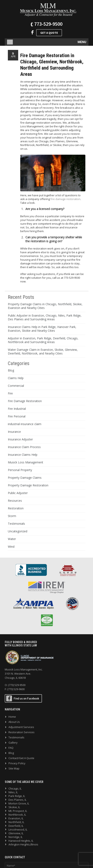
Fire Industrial (17, 409)
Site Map (14, 768)
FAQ (11, 748)
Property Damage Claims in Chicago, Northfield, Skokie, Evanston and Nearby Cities (45, 306)
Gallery (13, 743)
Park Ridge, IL (17, 796)
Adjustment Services (21, 727)
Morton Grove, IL (19, 803)
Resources (15, 501)
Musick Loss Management (26, 462)
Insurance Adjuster (20, 439)
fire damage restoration (65, 199)
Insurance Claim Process (24, 447)
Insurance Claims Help (23, 455)
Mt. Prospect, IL (18, 811)
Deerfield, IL (16, 826)
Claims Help (16, 378)
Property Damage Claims (25, 478)
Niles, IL (13, 792)
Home (12, 717)
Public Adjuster (18, 493)
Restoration (16, 508)
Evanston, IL (16, 818)
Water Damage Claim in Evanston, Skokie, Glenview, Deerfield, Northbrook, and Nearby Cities (43, 351)
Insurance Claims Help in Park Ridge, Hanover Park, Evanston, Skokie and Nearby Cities (42, 329)
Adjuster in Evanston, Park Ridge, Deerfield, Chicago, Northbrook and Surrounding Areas (43, 340)
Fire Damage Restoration (25, 401)
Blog (11, 370)
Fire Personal (17, 416)
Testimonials (16, 524)
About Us (14, 722)
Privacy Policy (17, 763)
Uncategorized (18, 531)
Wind (11, 547)
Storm (12, 516)
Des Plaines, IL (17, 800)
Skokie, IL (14, 807)
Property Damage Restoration (28, 485)
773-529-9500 (48, 24)
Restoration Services (21, 732)
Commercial (16, 386)
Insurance (14, 432)
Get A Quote (49, 33)
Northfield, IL (16, 822)
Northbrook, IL (17, 815)
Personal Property (20, 470)
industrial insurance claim (25, 424)
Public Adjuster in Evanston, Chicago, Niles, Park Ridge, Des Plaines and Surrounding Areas (45, 317)
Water (12, 539)
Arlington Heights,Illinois (23, 844)
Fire (10, 393)
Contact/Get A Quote (21, 758)
